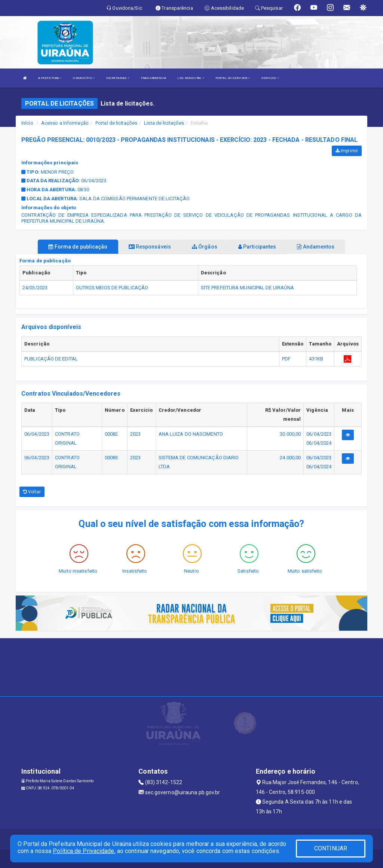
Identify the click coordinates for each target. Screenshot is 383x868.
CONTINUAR (331, 848)
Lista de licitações (164, 123)
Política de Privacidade (83, 851)
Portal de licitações (116, 123)
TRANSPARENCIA (153, 78)
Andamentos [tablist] (316, 247)
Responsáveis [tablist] (150, 247)
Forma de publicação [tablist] (78, 247)
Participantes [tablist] (257, 247)
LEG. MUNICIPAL (191, 78)
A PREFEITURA (50, 78)
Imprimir (347, 151)
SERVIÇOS (270, 78)
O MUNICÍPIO (84, 78)
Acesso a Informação (65, 123)
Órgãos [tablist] (205, 247)
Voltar (32, 492)
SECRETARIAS (118, 78)
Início (27, 123)
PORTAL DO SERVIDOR (233, 78)
